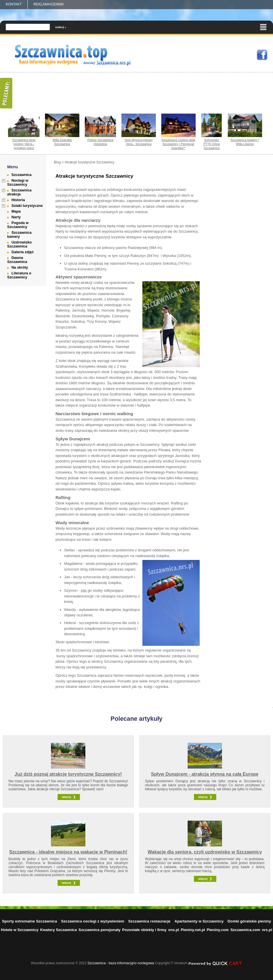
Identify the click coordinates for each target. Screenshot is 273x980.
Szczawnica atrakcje (19, 192)
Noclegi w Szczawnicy (18, 183)
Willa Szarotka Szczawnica (62, 142)
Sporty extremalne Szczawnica (30, 921)
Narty (16, 217)
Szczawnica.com (245, 930)
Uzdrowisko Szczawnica (19, 244)
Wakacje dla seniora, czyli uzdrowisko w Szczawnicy (205, 852)
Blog (57, 162)
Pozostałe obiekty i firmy (145, 930)
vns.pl (174, 930)
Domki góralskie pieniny (249, 921)
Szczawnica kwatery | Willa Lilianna (245, 142)
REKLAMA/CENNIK (49, 4)
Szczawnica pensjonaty (100, 930)
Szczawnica (21, 175)
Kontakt (14, 4)
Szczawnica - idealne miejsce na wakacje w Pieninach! (68, 852)
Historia (18, 200)
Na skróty (20, 268)
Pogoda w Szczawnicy (18, 225)
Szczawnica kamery (19, 235)
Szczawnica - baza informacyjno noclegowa (121, 963)
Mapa (16, 211)
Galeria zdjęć (23, 252)
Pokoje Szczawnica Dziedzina (100, 142)
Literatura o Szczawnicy (19, 275)
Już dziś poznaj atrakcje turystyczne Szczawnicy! (68, 774)
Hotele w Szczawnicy (20, 930)
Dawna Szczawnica (17, 260)
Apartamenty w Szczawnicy (199, 921)
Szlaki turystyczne (27, 206)
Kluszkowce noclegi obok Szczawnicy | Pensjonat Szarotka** (178, 144)
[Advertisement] (247, 246)
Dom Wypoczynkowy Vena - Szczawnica (139, 142)
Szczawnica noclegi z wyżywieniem (93, 921)
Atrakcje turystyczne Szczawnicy (89, 162)
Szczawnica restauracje (149, 921)
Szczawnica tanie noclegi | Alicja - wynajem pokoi (24, 144)
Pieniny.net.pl (193, 930)
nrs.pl (267, 930)
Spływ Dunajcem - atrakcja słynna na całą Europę (205, 774)
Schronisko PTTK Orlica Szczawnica (212, 144)
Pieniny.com (218, 930)
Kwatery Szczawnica (58, 930)
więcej (66, 797)
